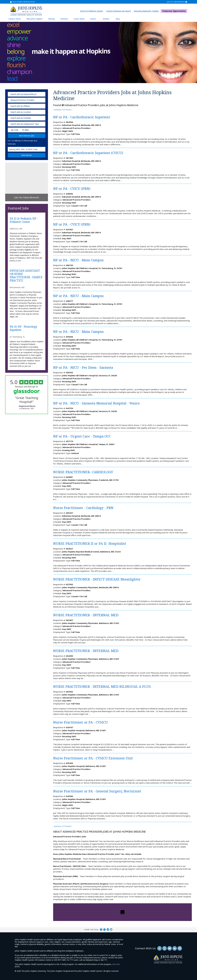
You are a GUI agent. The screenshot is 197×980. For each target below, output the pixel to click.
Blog (118, 19)
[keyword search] (27, 94)
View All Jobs (27, 155)
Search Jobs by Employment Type (25, 124)
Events (93, 19)
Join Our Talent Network (176, 2)
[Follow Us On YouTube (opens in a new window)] (170, 948)
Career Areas (79, 19)
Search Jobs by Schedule (21, 118)
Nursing (53, 19)
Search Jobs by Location (21, 112)
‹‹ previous (57, 110)
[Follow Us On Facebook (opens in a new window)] (159, 948)
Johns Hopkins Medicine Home (24, 2)
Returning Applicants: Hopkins (147, 11)
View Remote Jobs (27, 136)
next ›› (70, 110)
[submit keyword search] (42, 94)
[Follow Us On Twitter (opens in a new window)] (165, 948)
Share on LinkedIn (108, 930)
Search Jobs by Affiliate (20, 106)
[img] (26, 11)
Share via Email (111, 930)
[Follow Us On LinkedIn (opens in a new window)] (175, 948)
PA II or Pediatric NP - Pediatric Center (24, 220)
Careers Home (15, 19)
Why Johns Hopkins (34, 19)
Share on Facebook (101, 930)
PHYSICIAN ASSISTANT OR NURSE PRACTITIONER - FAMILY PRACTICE (26, 276)
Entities (108, 19)
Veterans (64, 19)
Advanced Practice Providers (22, 100)
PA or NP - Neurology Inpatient (23, 328)
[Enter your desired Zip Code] (14, 130)
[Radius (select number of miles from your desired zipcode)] (30, 130)
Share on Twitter (104, 930)
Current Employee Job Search (119, 11)
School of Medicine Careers (92, 11)
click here (116, 964)
